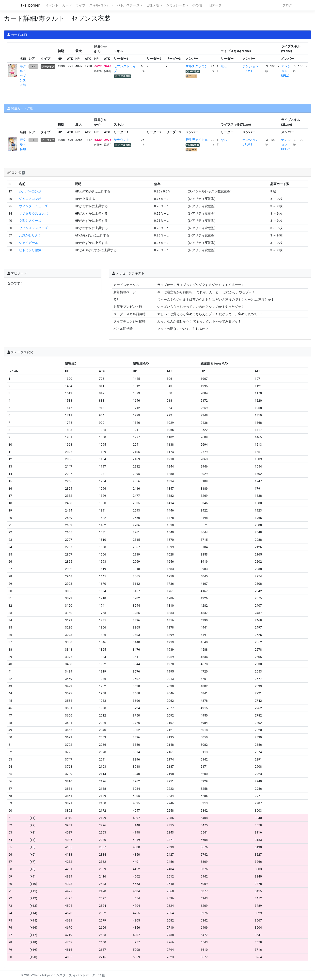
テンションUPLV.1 (286, 71)
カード (67, 5)
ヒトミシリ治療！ (32, 250)
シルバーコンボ (30, 191)
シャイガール (29, 243)
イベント (52, 5)
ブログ (287, 5)
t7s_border (30, 5)
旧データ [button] (215, 5)
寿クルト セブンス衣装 (24, 76)
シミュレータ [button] (176, 5)
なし (224, 66)
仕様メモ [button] (153, 5)
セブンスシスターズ (33, 228)
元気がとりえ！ (30, 235)
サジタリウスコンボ (33, 213)
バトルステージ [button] (128, 5)
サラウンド (122, 140)
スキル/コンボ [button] (100, 5)
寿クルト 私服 (24, 144)
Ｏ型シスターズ (30, 221)
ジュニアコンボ (30, 199)
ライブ (81, 5)
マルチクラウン (197, 66)
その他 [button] (197, 5)
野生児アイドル (197, 140)
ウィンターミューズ (33, 206)
